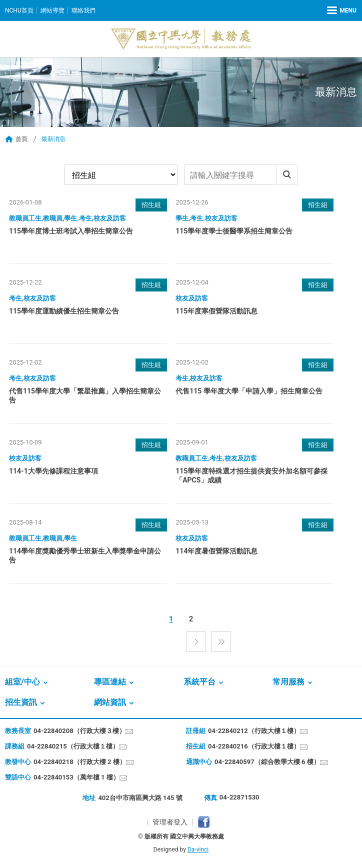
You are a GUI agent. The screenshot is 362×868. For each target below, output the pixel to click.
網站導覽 (52, 10)
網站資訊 (110, 702)
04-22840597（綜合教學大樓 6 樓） (267, 762)
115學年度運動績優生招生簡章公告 (64, 311)
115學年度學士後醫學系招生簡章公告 (234, 231)
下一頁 (196, 641)
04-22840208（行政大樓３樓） (79, 731)
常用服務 (288, 682)
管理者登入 (170, 822)
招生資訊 (21, 702)
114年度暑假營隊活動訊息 (216, 551)
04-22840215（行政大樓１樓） (73, 746)
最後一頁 (221, 641)
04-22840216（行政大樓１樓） (254, 746)
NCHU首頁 (19, 10)
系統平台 (199, 682)
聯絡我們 (83, 10)
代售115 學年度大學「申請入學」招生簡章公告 (249, 391)
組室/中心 (22, 682)
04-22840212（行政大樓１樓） (254, 731)
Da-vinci (198, 849)
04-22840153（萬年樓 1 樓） (76, 777)
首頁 (21, 139)
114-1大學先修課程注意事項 (53, 471)
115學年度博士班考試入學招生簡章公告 (71, 231)
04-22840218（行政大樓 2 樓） (80, 762)
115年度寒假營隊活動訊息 (216, 311)
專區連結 (110, 682)
